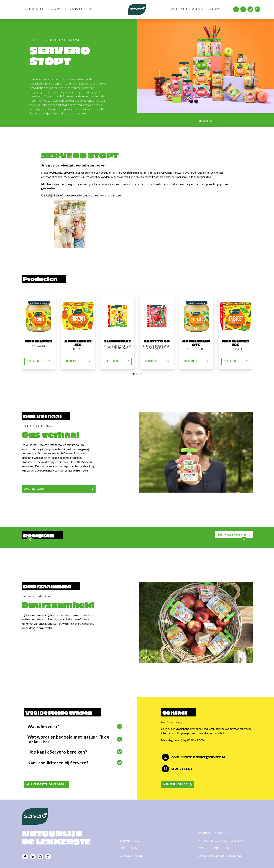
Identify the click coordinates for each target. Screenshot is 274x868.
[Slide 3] (211, 121)
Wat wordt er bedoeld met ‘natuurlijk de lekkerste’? (68, 739)
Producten (57, 9)
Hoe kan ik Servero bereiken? (57, 752)
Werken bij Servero (213, 833)
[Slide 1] (204, 121)
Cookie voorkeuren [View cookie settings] (214, 848)
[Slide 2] (207, 121)
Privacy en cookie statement (221, 840)
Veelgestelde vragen (187, 9)
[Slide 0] (200, 121)
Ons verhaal (35, 9)
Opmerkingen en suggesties (220, 855)
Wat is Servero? (43, 726)
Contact (214, 9)
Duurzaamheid (80, 9)
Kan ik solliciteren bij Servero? (58, 763)
